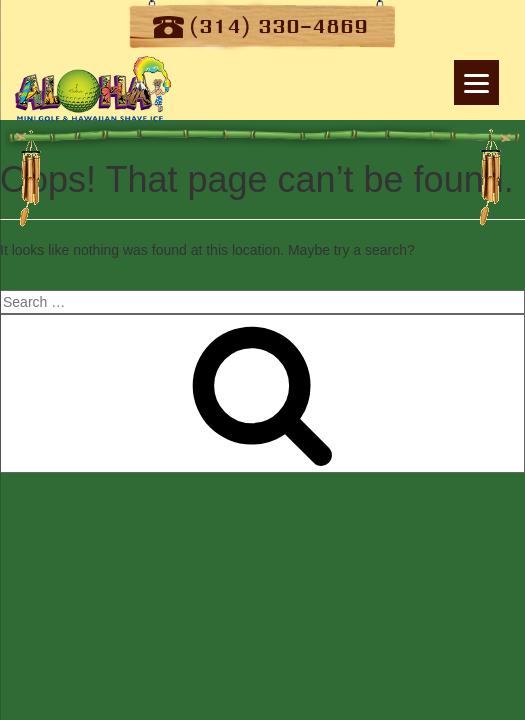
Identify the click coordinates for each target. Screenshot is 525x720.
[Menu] (476, 82)
